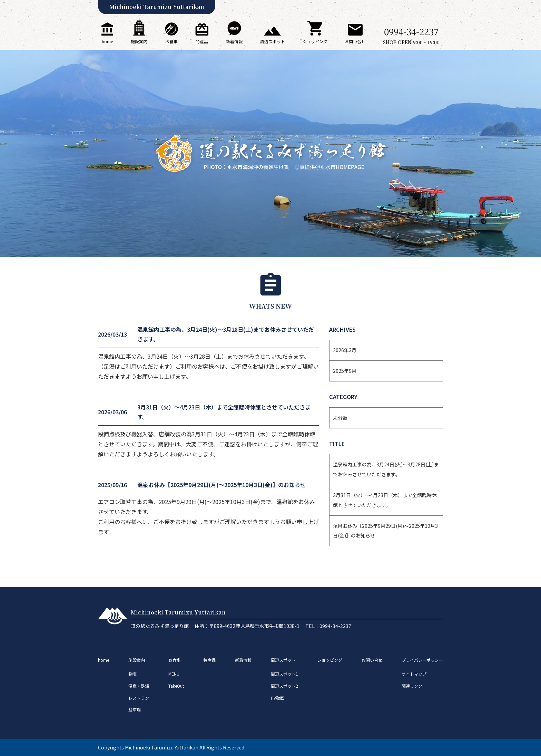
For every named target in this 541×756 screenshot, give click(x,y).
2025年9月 (345, 371)
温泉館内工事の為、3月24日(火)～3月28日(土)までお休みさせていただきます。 (386, 469)
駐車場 (135, 710)
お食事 (171, 33)
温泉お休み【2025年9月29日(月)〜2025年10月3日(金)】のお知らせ (385, 531)
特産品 (202, 34)
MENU (174, 674)
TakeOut (176, 686)
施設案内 (139, 31)
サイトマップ (414, 674)
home (107, 33)
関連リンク (412, 686)
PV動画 (278, 698)
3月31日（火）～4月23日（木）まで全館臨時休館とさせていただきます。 (385, 500)
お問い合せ (355, 34)
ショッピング (315, 32)
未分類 (340, 418)
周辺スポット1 (284, 674)
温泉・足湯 (139, 686)
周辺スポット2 (284, 686)
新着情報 (234, 33)
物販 (132, 674)
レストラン (139, 698)
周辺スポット (273, 35)
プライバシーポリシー (422, 660)
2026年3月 (345, 350)
